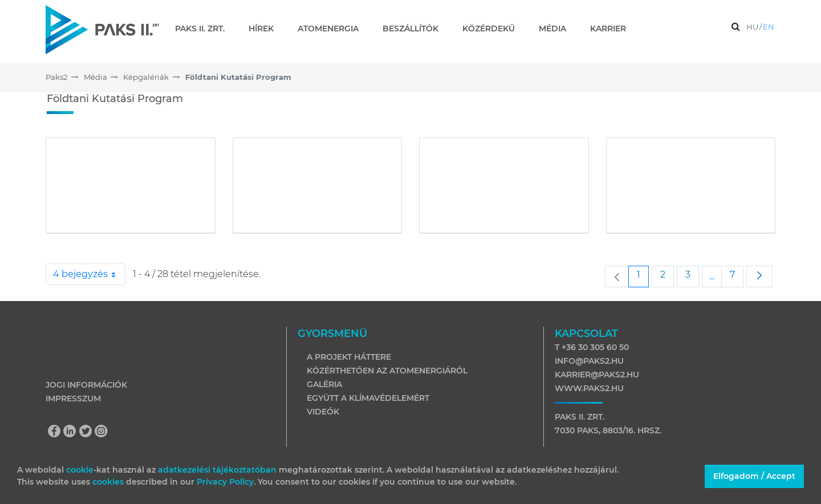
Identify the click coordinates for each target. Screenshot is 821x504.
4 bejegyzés (89, 274)
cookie (80, 470)
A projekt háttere (349, 357)
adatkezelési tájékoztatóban (217, 470)
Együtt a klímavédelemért (368, 398)
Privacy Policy (225, 482)
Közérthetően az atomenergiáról (387, 371)
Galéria (324, 384)
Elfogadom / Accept (754, 476)
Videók (323, 412)
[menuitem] (204, 29)
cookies (109, 482)
